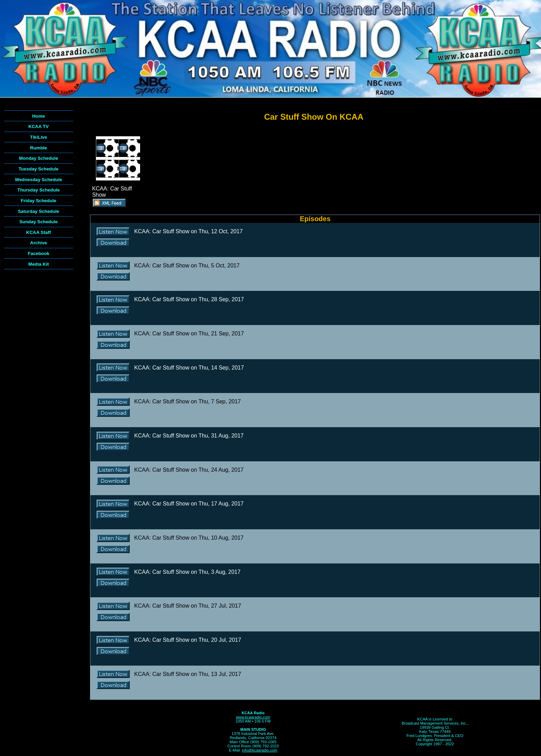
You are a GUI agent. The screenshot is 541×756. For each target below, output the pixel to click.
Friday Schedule (38, 201)
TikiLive (38, 137)
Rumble (38, 148)
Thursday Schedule (38, 190)
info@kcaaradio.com (259, 750)
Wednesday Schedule (38, 180)
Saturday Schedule (39, 211)
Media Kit (38, 264)
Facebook (39, 253)
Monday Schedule (38, 158)
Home (38, 116)
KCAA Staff (38, 232)
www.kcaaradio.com (253, 717)
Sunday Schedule (38, 222)
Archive (38, 243)
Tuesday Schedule (39, 169)
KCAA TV (38, 126)
